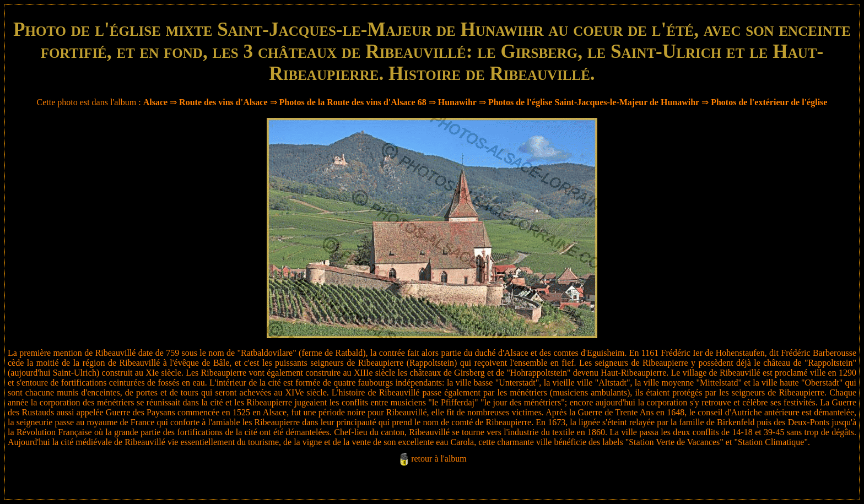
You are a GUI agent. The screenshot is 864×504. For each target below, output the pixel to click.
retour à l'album (439, 459)
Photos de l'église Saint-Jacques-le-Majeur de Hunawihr (594, 102)
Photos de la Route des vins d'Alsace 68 (353, 102)
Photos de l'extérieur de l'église (769, 102)
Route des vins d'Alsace (224, 102)
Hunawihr (457, 102)
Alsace (155, 102)
